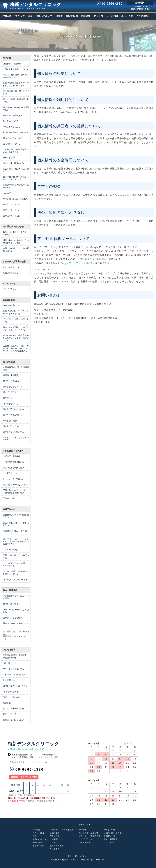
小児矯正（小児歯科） (12, 456)
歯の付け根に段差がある (13, 163)
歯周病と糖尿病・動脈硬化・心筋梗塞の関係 (16, 656)
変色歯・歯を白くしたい (13, 720)
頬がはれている (10, 714)
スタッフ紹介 (38, 833)
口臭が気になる (10, 663)
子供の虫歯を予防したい (13, 468)
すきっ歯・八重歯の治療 (90, 836)
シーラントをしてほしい (13, 479)
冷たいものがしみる (12, 127)
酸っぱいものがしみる (12, 138)
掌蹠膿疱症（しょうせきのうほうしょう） (16, 532)
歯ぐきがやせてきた (12, 426)
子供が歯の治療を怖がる (13, 462)
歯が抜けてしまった (12, 216)
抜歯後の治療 (85, 842)
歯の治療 (83, 830)
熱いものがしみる (11, 121)
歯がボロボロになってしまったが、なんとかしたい (16, 178)
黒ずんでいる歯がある (12, 116)
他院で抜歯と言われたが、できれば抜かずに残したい (16, 84)
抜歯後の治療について (12, 306)
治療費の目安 (38, 846)
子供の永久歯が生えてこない (15, 485)
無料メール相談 (57, 846)
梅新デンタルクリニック (36, 6)
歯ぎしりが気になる (12, 697)
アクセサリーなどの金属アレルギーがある (16, 565)
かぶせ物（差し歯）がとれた (15, 199)
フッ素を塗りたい (11, 473)
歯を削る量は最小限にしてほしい (16, 92)
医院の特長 (37, 842)
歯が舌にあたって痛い (12, 618)
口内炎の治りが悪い (12, 692)
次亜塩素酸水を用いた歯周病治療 (16, 369)
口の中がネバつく (11, 404)
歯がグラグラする (11, 392)
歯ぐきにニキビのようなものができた (16, 439)
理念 (35, 836)
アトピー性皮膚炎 (11, 550)
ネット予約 (55, 849)
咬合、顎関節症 (111, 839)
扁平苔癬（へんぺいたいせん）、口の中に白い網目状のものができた (16, 542)
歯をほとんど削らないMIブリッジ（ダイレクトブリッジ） (16, 329)
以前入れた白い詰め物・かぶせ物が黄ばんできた (16, 241)
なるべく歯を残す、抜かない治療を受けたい (16, 76)
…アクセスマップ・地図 (48, 757)
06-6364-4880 (27, 769)
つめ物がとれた (10, 193)
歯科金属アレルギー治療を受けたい (16, 516)
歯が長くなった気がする (13, 432)
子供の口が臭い (10, 498)
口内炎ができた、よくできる (15, 686)
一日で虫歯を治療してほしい (15, 69)
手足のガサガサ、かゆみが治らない (16, 557)
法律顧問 (54, 839)
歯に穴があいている (12, 144)
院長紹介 (36, 830)
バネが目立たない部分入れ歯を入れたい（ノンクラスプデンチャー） (16, 338)
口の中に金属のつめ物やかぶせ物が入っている (16, 573)
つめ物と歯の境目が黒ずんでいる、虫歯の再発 (16, 151)
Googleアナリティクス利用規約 (78, 263)
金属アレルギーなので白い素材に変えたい (16, 250)
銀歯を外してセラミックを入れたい (16, 524)
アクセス (54, 842)
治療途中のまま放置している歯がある (16, 186)
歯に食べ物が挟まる (12, 604)
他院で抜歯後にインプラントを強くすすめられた (16, 312)
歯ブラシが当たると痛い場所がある (16, 109)
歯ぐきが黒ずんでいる (12, 415)
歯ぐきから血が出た (12, 381)
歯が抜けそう (9, 398)
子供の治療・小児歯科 (114, 833)
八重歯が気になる (11, 273)
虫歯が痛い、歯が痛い (12, 64)
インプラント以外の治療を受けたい (16, 321)
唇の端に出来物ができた (13, 709)
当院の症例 (55, 833)
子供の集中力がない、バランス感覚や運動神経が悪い (16, 492)
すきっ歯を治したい (12, 267)
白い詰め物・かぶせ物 (89, 833)
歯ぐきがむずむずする (12, 387)
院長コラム (55, 836)
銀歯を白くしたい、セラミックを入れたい (16, 233)
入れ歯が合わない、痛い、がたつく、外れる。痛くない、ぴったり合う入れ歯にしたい (16, 348)
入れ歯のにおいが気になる (14, 675)
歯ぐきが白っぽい (11, 421)
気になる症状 (110, 842)
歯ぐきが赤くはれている (13, 409)
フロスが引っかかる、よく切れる (16, 611)
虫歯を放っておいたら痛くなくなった (16, 170)
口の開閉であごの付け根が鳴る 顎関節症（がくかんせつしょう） (16, 635)
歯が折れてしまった (12, 210)
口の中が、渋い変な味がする (15, 580)
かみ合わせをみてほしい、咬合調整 (16, 597)
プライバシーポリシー (78, 856)
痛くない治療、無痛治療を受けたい (16, 101)
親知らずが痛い (10, 158)
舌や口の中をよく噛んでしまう (16, 625)
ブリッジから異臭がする (13, 669)
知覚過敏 (7, 703)
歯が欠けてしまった (12, 205)
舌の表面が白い (10, 680)
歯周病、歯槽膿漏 (11, 375)
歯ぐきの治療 (110, 830)
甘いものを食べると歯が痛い (15, 133)
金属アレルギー (111, 836)
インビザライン (10, 289)
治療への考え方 (39, 839)
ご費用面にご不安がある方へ (62, 830)
